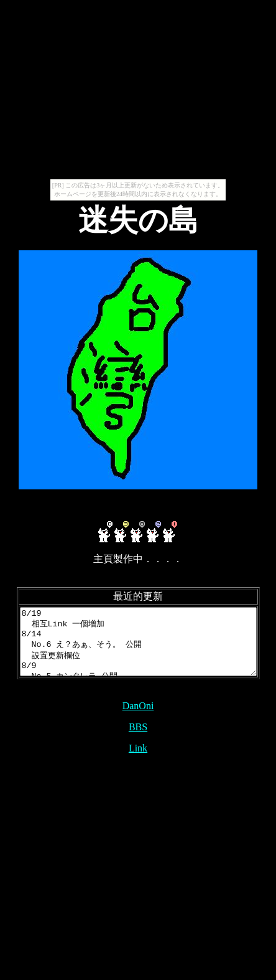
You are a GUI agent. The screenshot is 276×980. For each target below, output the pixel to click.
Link (138, 761)
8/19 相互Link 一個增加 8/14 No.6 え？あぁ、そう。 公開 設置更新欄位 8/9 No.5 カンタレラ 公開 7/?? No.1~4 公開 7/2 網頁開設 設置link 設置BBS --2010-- (140, 648)
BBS (138, 740)
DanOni (138, 719)
